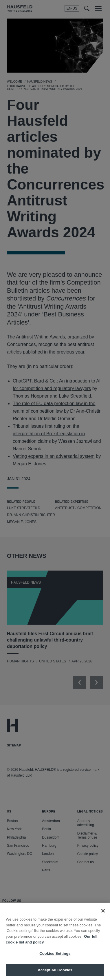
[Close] (103, 914)
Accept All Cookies (55, 973)
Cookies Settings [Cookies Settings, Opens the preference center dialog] (55, 957)
